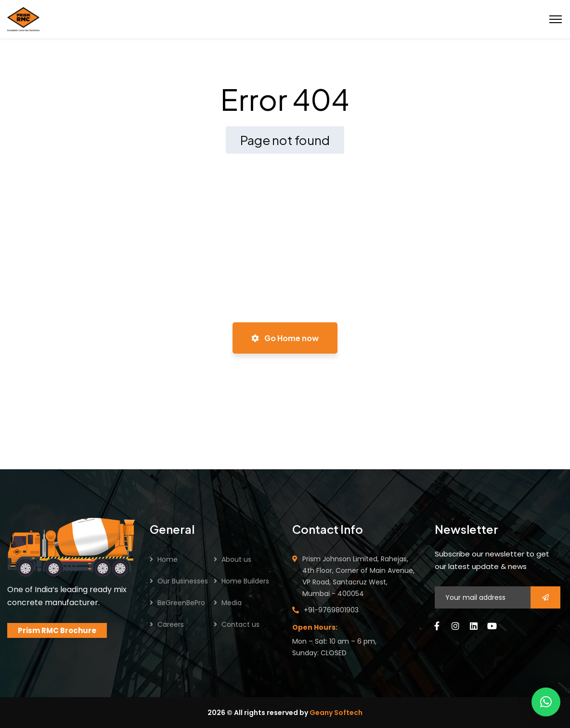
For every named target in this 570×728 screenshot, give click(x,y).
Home (168, 559)
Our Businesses (183, 581)
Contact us (240, 624)
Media (232, 603)
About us (236, 559)
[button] (546, 702)
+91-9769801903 (331, 610)
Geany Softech (336, 713)
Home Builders (245, 581)
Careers (171, 624)
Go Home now (285, 338)
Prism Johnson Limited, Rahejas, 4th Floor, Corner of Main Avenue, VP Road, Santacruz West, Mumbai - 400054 (358, 576)
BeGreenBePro (181, 603)
